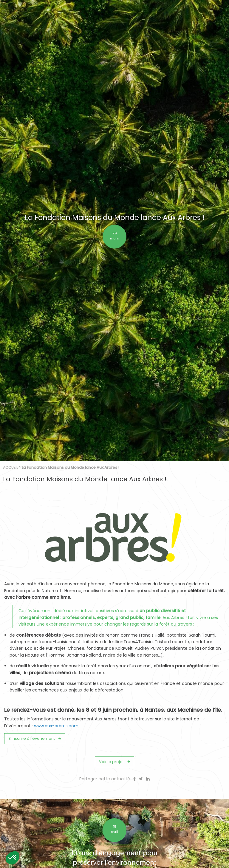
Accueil (10, 657)
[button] (13, 858)
